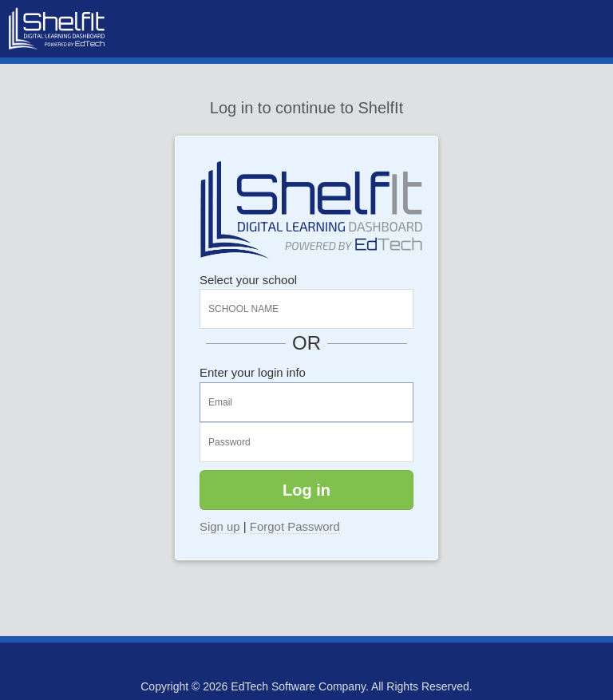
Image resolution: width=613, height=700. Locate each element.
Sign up (220, 526)
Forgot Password (295, 526)
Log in (306, 490)
